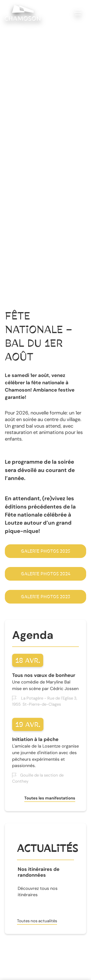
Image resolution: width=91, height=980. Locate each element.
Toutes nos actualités (37, 921)
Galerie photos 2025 (45, 551)
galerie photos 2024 (46, 574)
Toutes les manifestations (50, 798)
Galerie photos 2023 (45, 597)
